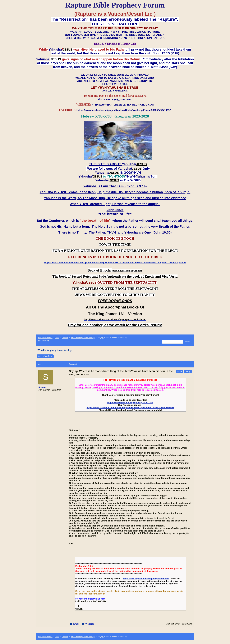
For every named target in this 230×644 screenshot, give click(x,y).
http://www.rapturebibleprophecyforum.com (130, 402)
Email (76, 624)
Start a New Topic (45, 356)
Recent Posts (44, 341)
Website (90, 624)
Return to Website (45, 338)
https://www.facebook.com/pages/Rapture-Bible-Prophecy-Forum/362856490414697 (130, 407)
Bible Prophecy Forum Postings (83, 338)
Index (57, 338)
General (65, 338)
